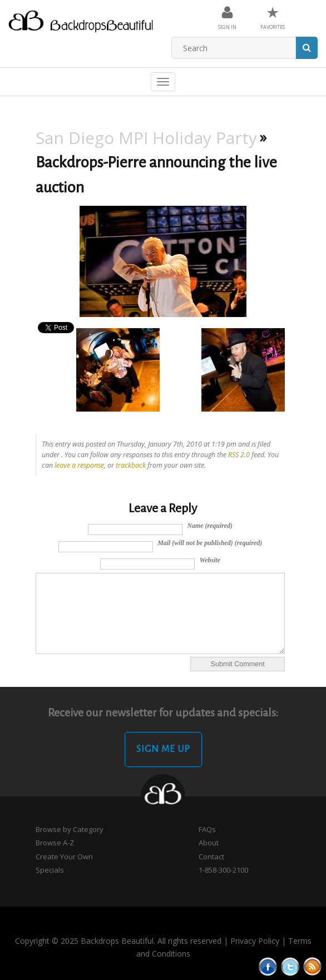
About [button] (209, 843)
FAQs (207, 829)
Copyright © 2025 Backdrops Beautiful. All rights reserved (118, 941)
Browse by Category (70, 829)
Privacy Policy (255, 941)
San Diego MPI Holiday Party (146, 138)
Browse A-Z (55, 843)
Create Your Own (64, 857)
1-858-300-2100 (223, 870)
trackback (131, 465)
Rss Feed (312, 966)
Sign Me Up (163, 749)
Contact (211, 857)
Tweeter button (290, 966)
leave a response (79, 465)
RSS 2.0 (239, 455)
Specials (50, 870)
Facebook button (268, 966)
